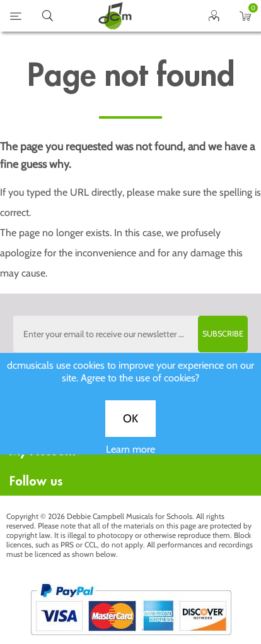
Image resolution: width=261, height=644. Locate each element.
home (115, 16)
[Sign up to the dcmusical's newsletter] (131, 334)
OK (130, 425)
